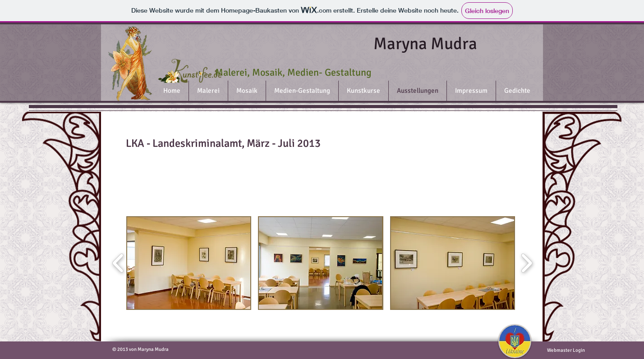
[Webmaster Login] (566, 350)
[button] (189, 263)
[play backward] (118, 263)
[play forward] (527, 263)
